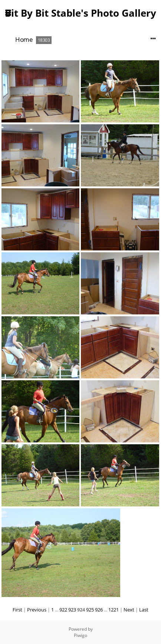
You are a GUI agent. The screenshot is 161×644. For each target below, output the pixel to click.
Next (129, 610)
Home (24, 39)
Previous (37, 610)
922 (63, 610)
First (17, 610)
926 (99, 610)
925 (90, 610)
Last (144, 610)
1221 (114, 610)
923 (72, 610)
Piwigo (80, 635)
